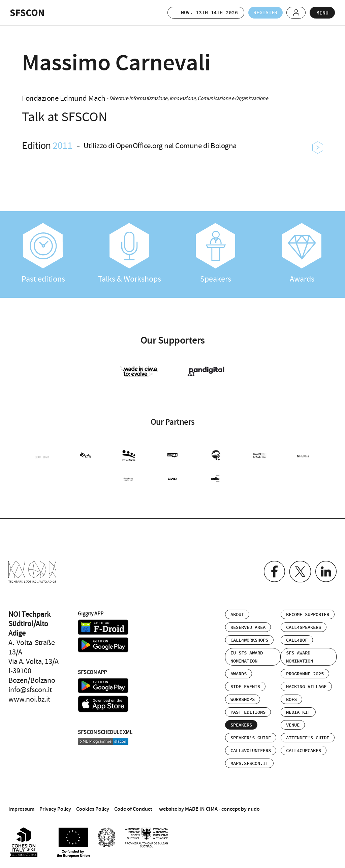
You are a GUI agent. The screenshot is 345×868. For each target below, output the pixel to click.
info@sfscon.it (30, 688)
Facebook (273, 570)
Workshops (243, 698)
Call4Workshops (249, 639)
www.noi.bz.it (29, 698)
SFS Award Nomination (300, 656)
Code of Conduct (133, 808)
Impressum (21, 808)
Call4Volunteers (251, 749)
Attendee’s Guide (308, 737)
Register (263, 13)
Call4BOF (297, 639)
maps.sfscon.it (249, 762)
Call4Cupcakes (304, 749)
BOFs (291, 698)
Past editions (43, 254)
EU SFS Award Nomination (247, 656)
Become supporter (308, 613)
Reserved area (248, 626)
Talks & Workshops (129, 254)
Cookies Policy (93, 808)
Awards (302, 254)
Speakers (216, 254)
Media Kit (298, 711)
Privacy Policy (55, 808)
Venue (293, 724)
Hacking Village (306, 685)
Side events (245, 685)
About (237, 613)
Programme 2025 (305, 673)
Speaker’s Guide (251, 737)
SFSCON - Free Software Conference (27, 13)
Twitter (299, 570)
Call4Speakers (304, 626)
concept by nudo (241, 808)
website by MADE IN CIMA (188, 808)
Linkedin (326, 570)
